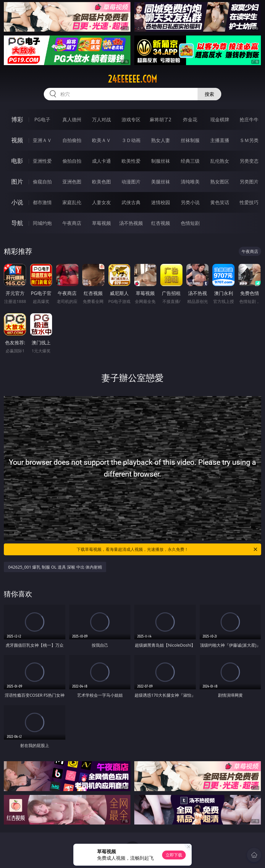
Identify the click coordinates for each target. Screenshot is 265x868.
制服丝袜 (161, 161)
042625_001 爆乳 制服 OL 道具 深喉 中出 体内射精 (55, 567)
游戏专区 (131, 120)
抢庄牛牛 (249, 120)
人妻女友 (101, 202)
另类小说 (190, 202)
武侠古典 (131, 202)
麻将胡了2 (160, 120)
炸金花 (190, 120)
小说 (17, 202)
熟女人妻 (161, 140)
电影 (17, 161)
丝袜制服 (190, 140)
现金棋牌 (220, 120)
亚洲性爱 (42, 161)
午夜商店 (72, 223)
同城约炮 (42, 223)
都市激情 (42, 202)
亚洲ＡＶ (42, 140)
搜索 (209, 94)
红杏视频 (161, 223)
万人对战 (101, 120)
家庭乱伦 (72, 202)
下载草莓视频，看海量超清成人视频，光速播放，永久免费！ (167, 549)
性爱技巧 (249, 202)
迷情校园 (161, 202)
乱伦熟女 (220, 161)
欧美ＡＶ (101, 140)
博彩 (17, 119)
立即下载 (174, 855)
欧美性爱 (131, 161)
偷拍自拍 (72, 161)
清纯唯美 (190, 182)
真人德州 (72, 120)
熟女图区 (220, 182)
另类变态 (249, 161)
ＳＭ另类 (249, 140)
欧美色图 (101, 182)
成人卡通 (101, 161)
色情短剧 (190, 223)
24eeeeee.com (132, 79)
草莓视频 (101, 223)
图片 (17, 181)
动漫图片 (131, 182)
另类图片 (249, 182)
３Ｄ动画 (131, 140)
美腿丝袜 (161, 182)
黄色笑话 (220, 202)
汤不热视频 (131, 223)
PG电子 (42, 120)
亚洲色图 (72, 182)
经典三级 (190, 161)
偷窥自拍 (42, 182)
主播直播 (220, 140)
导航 (17, 223)
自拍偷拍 (72, 140)
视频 (17, 140)
